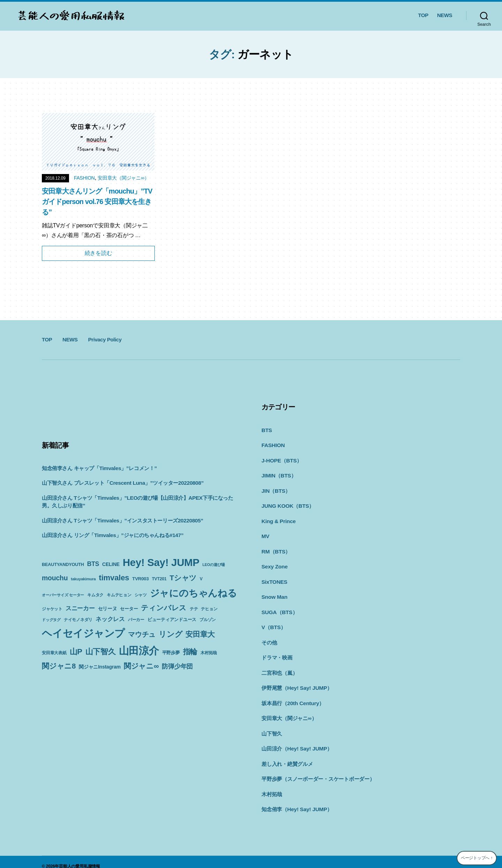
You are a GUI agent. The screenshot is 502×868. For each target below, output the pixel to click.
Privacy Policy (105, 339)
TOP (423, 15)
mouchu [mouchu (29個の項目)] (55, 578)
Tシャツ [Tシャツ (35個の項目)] (183, 578)
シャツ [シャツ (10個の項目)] (141, 595)
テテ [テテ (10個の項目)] (194, 609)
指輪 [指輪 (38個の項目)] (190, 652)
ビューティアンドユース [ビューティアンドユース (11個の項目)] (172, 620)
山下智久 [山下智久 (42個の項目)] (101, 652)
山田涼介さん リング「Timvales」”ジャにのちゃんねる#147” (112, 535)
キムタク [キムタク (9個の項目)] (95, 595)
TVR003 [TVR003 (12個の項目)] (140, 579)
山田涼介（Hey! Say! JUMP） (296, 741)
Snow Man (274, 593)
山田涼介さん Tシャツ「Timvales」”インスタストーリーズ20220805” (122, 520)
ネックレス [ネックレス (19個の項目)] (110, 619)
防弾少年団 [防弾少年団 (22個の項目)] (177, 666)
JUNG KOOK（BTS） (287, 504)
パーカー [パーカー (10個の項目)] (136, 620)
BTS (267, 430)
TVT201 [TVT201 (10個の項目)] (159, 579)
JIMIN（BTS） (279, 474)
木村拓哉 (272, 786)
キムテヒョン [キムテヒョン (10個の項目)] (119, 595)
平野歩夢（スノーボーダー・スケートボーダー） (318, 771)
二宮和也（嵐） (279, 667)
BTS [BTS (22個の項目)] (93, 564)
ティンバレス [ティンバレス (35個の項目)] (164, 608)
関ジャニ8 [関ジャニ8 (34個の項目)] (59, 666)
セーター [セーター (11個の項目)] (129, 609)
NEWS (445, 15)
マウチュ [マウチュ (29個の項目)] (142, 634)
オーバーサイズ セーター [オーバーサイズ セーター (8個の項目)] (63, 595)
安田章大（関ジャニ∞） (123, 178)
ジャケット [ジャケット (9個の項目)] (52, 609)
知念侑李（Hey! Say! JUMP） (296, 800)
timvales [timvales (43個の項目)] (114, 578)
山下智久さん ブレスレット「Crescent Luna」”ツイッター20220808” (122, 483)
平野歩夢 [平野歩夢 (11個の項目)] (171, 653)
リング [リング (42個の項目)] (170, 634)
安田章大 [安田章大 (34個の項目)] (200, 634)
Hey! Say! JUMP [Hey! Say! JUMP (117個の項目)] (161, 562)
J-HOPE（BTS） (281, 459)
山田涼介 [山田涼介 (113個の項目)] (139, 651)
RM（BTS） (276, 548)
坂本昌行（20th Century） (292, 697)
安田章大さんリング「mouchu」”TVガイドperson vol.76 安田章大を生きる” (97, 202)
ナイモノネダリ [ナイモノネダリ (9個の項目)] (78, 620)
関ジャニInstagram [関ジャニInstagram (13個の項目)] (100, 667)
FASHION (84, 178)
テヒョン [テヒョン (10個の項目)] (209, 609)
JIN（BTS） (276, 489)
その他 (269, 637)
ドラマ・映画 (277, 652)
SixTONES (274, 578)
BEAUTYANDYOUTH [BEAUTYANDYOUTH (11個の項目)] (63, 564)
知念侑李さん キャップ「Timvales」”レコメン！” (99, 468)
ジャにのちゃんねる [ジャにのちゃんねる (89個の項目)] (193, 593)
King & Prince (278, 519)
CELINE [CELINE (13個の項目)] (111, 564)
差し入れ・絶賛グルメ (287, 756)
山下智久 (272, 726)
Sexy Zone (274, 563)
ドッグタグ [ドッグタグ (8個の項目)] (51, 620)
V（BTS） (273, 622)
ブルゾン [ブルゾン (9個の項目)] (208, 620)
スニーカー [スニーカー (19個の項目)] (80, 608)
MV (265, 533)
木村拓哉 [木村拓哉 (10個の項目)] (209, 653)
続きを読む (98, 253)
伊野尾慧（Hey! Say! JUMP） (296, 682)
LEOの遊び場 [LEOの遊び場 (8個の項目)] (214, 565)
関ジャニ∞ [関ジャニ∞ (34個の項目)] (141, 666)
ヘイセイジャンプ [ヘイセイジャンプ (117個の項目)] (83, 633)
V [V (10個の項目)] (201, 579)
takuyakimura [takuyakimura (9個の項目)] (83, 579)
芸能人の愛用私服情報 (79, 857)
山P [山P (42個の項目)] (76, 652)
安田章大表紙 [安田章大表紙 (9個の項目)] (54, 653)
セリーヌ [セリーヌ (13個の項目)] (108, 609)
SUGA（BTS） (279, 608)
